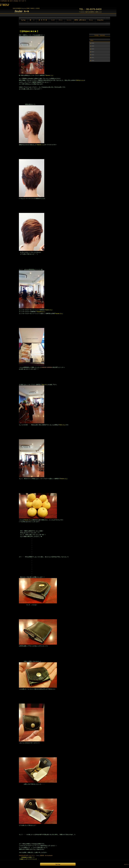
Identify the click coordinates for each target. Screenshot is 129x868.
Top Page (23, 20)
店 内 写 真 (43, 20)
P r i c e (61, 20)
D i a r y (91, 20)
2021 (93, 58)
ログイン (127, 864)
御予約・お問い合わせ (80, 20)
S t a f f (53, 20)
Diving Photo (100, 20)
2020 (93, 60)
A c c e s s (69, 20)
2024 (93, 49)
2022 (93, 55)
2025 (93, 46)
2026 (93, 43)
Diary (38, 855)
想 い (32, 20)
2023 (93, 52)
